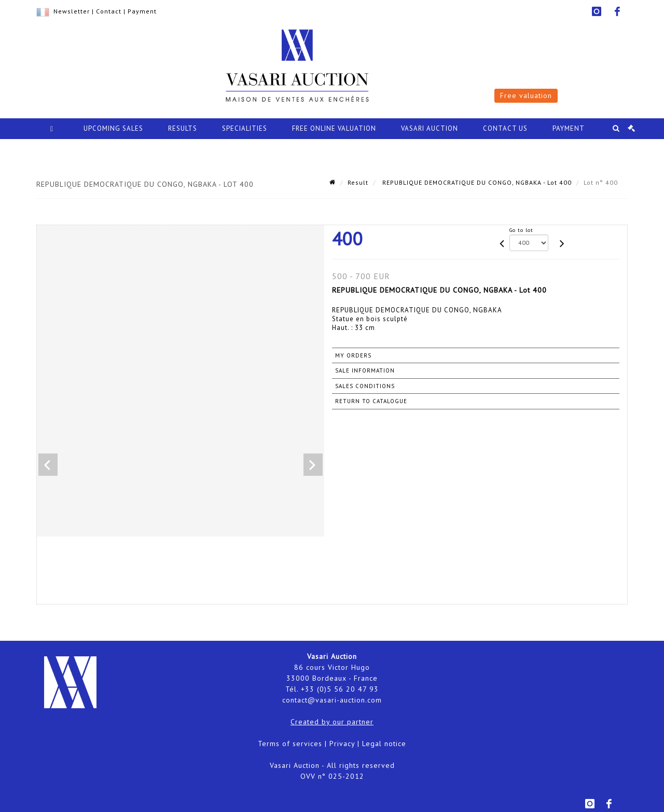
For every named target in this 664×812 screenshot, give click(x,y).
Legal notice (384, 744)
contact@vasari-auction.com (332, 700)
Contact (109, 11)
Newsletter (72, 11)
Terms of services (290, 744)
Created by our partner (332, 722)
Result (358, 182)
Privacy (342, 744)
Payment (142, 11)
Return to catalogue (371, 401)
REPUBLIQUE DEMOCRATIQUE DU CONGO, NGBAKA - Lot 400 (476, 182)
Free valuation (526, 95)
